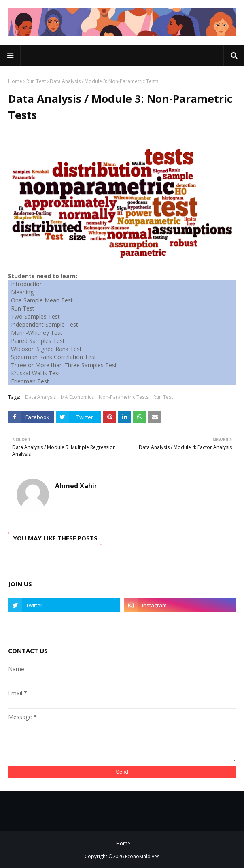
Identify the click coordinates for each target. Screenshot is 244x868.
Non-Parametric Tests (124, 397)
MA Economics (77, 397)
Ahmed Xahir (76, 486)
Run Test (36, 81)
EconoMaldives (142, 856)
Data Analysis (40, 397)
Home (15, 81)
